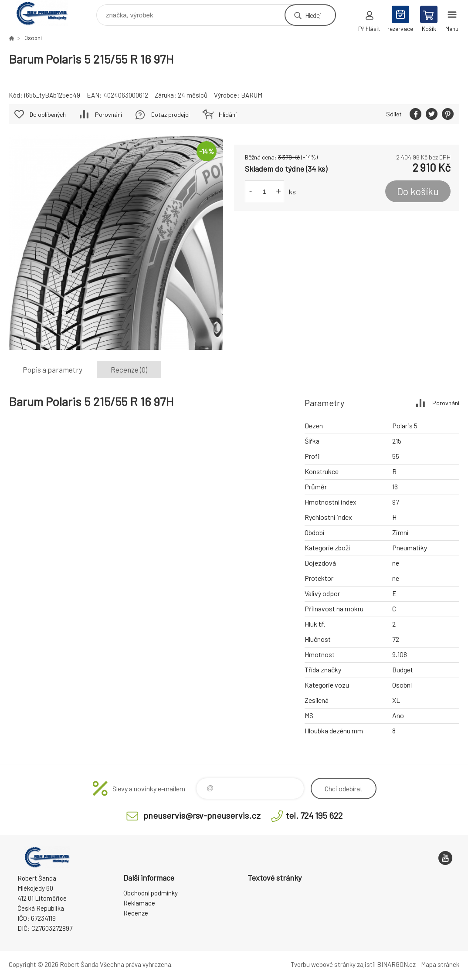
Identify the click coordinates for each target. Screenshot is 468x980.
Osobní (33, 38)
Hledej (313, 15)
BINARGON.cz (396, 964)
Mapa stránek (440, 964)
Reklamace (139, 903)
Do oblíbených (48, 114)
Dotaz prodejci (170, 114)
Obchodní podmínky (151, 893)
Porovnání (109, 114)
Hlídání (228, 114)
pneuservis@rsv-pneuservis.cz (202, 815)
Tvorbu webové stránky (323, 964)
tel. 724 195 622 (314, 815)
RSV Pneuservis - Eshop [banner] (47, 13)
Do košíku (418, 191)
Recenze (136, 913)
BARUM (252, 95)
